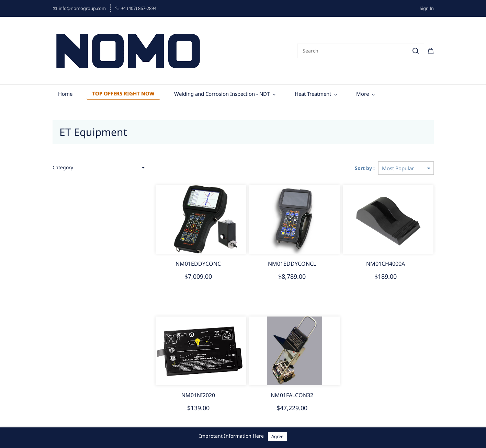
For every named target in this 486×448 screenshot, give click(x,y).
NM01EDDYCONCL (292, 264)
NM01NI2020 (198, 395)
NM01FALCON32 (292, 395)
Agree (277, 436)
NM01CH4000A (386, 264)
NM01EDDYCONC (198, 264)
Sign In (427, 8)
